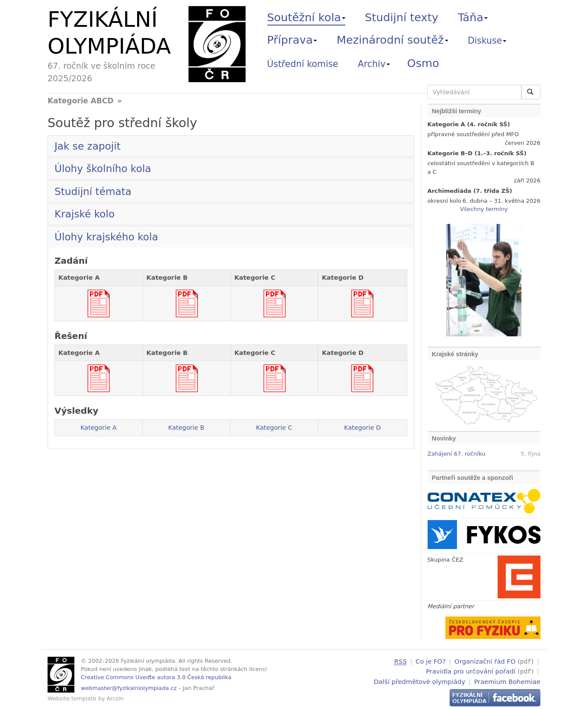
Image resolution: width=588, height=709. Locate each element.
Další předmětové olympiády (420, 680)
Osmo (423, 63)
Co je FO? (431, 661)
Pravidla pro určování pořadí (471, 671)
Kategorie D (363, 428)
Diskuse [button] (487, 41)
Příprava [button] (292, 40)
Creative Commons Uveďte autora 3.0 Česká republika (156, 677)
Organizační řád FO (485, 661)
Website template (72, 698)
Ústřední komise (303, 64)
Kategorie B (186, 428)
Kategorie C (274, 428)
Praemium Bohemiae (507, 680)
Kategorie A (99, 428)
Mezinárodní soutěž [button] (393, 40)
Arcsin (115, 698)
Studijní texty (402, 17)
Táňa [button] (473, 17)
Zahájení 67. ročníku (457, 454)
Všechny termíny (484, 209)
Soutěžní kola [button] (306, 17)
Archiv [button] (374, 64)
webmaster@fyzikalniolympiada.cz (129, 688)
